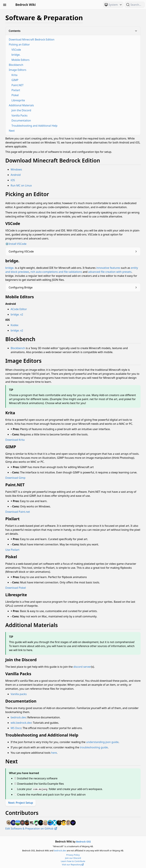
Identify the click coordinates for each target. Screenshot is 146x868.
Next (12, 131)
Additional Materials (21, 105)
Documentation (21, 120)
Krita (14, 75)
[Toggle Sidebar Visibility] (5, 5)
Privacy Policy (73, 855)
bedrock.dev (18, 717)
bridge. (16, 55)
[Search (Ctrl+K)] (135, 5)
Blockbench (16, 65)
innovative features (108, 268)
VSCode (16, 50)
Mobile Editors (20, 60)
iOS (13, 180)
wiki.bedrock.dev (21, 723)
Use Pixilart (12, 550)
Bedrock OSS (83, 841)
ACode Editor (19, 309)
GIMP (15, 80)
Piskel (15, 95)
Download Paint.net (18, 512)
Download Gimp (15, 478)
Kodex (15, 325)
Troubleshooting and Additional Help (34, 126)
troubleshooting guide (94, 747)
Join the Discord (21, 110)
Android (16, 175)
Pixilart (16, 90)
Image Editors (18, 70)
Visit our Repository (73, 864)
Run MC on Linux (21, 185)
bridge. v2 (17, 314)
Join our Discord (73, 858)
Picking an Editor (19, 44)
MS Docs (16, 728)
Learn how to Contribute (73, 861)
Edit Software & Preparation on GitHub (31, 828)
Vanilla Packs (19, 115)
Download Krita (15, 440)
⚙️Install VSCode (16, 244)
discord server (82, 667)
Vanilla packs (19, 694)
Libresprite (18, 100)
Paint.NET (18, 85)
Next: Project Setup (21, 803)
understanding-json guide (102, 742)
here (54, 753)
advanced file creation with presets (110, 272)
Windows (16, 169)
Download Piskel (16, 588)
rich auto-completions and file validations (56, 272)
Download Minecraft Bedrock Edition (32, 39)
